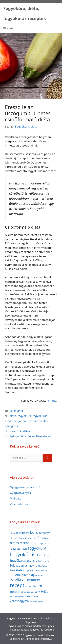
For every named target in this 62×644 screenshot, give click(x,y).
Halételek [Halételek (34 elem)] (43, 566)
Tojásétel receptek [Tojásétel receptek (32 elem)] (18, 597)
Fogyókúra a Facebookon (21, 618)
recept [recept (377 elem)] (17, 585)
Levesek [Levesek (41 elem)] (43, 571)
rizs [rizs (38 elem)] (27, 586)
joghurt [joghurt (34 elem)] (28, 571)
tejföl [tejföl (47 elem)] (38, 592)
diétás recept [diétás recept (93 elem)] (19, 543)
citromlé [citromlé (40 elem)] (22, 538)
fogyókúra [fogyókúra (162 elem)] (37, 548)
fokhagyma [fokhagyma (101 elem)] (18, 565)
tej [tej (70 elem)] (32, 591)
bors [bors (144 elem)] (34, 532)
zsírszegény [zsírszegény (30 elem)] (38, 601)
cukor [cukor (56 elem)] (30, 538)
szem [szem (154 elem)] (37, 586)
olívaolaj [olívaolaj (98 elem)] (28, 575)
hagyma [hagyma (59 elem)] (33, 566)
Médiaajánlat (46, 618)
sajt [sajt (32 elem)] (31, 586)
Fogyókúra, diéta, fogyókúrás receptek (25, 13)
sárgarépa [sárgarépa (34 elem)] (26, 592)
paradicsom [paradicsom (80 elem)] (18, 579)
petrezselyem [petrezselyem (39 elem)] (33, 580)
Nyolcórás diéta (20, 431)
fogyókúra (24, 416)
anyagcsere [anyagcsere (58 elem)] (22, 533)
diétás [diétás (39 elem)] (46, 538)
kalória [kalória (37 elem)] (35, 571)
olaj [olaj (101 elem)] (18, 575)
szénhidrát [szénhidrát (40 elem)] (15, 592)
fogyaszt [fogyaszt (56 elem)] (15, 549)
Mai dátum (17, 498)
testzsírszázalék (38, 421)
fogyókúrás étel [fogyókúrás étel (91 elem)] (21, 561)
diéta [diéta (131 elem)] (39, 538)
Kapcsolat (31, 622)
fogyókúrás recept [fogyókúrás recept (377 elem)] (31, 554)
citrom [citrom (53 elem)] (14, 538)
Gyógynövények (20, 493)
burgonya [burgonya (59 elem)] (44, 533)
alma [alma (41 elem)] (12, 533)
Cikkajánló (16, 411)
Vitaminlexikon (20, 504)
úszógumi (11, 426)
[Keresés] (47, 458)
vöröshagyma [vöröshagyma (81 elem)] (19, 601)
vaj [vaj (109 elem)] (29, 596)
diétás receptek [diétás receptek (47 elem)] (38, 543)
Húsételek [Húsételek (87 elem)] (17, 570)
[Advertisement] (31, 66)
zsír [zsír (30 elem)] (31, 601)
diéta (13, 416)
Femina (52, 401)
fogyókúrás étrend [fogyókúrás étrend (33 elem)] (41, 561)
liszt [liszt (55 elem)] (12, 575)
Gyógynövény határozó (25, 487)
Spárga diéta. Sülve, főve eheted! (31, 436)
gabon (22, 421)
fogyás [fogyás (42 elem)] (24, 549)
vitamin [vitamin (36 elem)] (35, 597)
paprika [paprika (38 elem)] (38, 575)
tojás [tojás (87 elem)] (44, 591)
